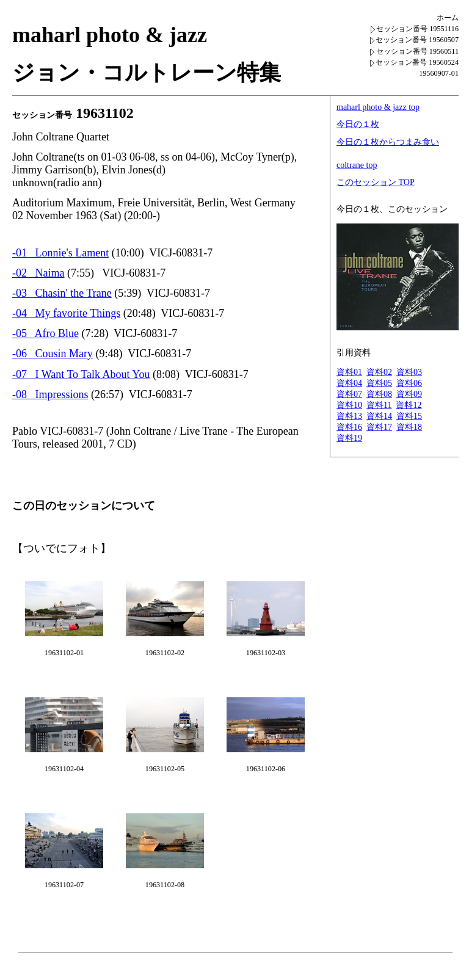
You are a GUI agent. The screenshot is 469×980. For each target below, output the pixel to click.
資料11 (379, 405)
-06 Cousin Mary (53, 354)
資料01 (349, 372)
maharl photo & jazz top (378, 107)
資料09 (409, 394)
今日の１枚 (358, 124)
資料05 (379, 383)
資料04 (349, 383)
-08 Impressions (50, 394)
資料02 (379, 372)
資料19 (349, 438)
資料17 (379, 427)
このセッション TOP (376, 182)
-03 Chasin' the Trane (62, 293)
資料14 (379, 416)
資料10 (349, 405)
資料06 (409, 383)
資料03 (409, 372)
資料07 (349, 394)
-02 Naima (38, 273)
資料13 (349, 416)
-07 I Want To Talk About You (81, 374)
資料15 (409, 416)
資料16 (349, 427)
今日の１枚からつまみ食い (388, 142)
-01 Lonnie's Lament (60, 253)
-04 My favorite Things (66, 313)
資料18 (409, 427)
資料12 (409, 405)
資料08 (379, 394)
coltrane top (357, 165)
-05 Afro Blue (45, 333)
